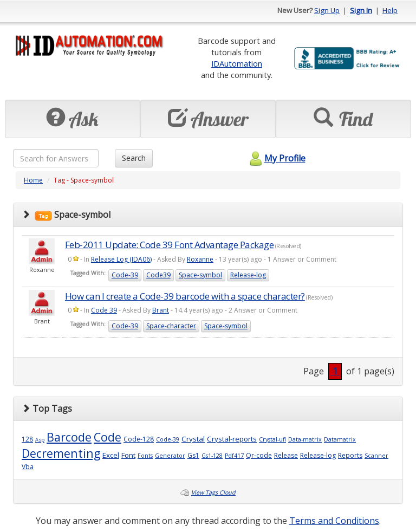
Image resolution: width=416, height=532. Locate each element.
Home (33, 180)
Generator (170, 456)
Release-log (248, 275)
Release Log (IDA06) (121, 259)
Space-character (171, 326)
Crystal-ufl (272, 439)
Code (108, 437)
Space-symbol (200, 275)
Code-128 (139, 439)
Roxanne (200, 259)
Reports (350, 455)
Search (134, 158)
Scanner (376, 456)
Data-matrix (305, 439)
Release (286, 455)
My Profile (276, 158)
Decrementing (61, 453)
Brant (161, 310)
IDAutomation (237, 63)
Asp (40, 440)
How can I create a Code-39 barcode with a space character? (185, 296)
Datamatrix (340, 439)
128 (27, 439)
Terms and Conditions (334, 521)
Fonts (145, 456)
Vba (28, 467)
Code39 (158, 275)
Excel (111, 455)
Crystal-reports (232, 439)
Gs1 (193, 455)
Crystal (193, 439)
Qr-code (259, 455)
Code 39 (104, 310)
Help (390, 10)
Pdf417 (234, 456)
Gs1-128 (212, 456)
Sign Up (327, 10)
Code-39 (125, 275)
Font (128, 455)
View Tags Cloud (213, 492)
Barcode (69, 437)
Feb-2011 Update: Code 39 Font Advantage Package (170, 245)
